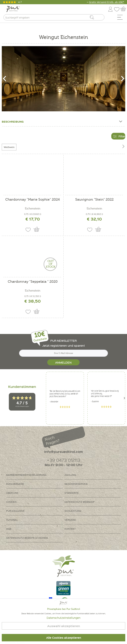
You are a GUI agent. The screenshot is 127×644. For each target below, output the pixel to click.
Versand (70, 520)
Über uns (12, 493)
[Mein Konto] (110, 9)
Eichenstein (33, 209)
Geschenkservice (76, 484)
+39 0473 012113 (63, 460)
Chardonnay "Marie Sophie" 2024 (33, 200)
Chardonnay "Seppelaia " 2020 (33, 282)
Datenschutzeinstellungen (63, 618)
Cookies (11, 502)
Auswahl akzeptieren (64, 626)
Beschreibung (62, 121)
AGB (9, 529)
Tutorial (12, 520)
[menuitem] (121, 18)
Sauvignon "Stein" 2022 (94, 200)
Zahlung (70, 475)
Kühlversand (15, 484)
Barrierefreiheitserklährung (26, 475)
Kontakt (70, 529)
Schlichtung (73, 511)
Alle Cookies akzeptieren (64, 638)
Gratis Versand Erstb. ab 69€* (107, 2)
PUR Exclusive (15, 511)
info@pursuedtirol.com (63, 452)
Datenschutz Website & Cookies (27, 538)
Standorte (72, 493)
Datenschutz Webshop (80, 502)
